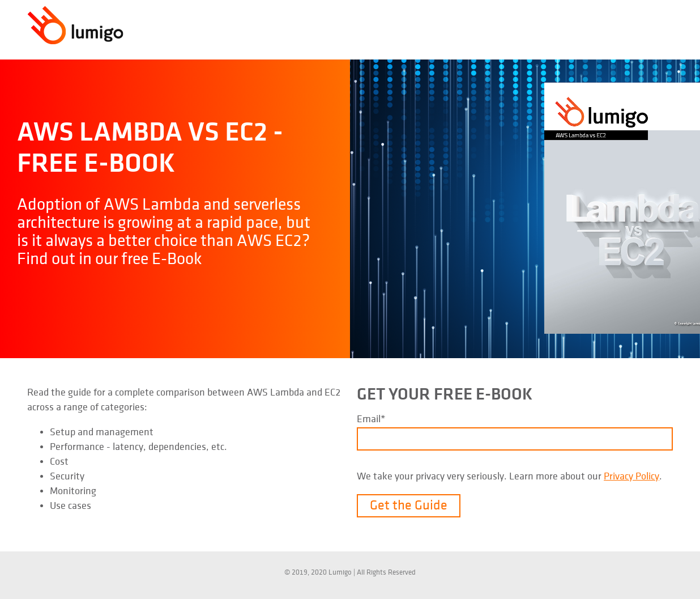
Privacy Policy (631, 476)
